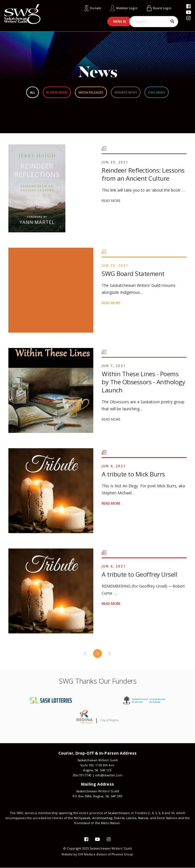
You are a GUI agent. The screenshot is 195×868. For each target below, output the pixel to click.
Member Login (124, 8)
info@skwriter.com (109, 775)
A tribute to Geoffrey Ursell (140, 574)
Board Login (161, 8)
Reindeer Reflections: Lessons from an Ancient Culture (144, 174)
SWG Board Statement (134, 273)
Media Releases (91, 92)
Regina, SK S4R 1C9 (97, 770)
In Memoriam (50, 92)
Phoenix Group (123, 854)
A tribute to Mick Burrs (134, 474)
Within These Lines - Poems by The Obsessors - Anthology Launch (144, 381)
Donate (91, 8)
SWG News (168, 92)
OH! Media (85, 854)
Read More (112, 200)
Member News (132, 92)
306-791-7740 (81, 775)
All (21, 92)
